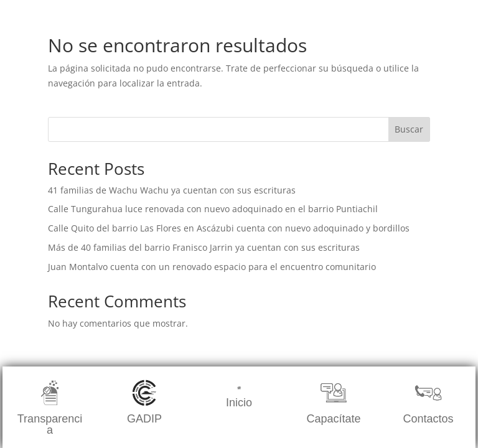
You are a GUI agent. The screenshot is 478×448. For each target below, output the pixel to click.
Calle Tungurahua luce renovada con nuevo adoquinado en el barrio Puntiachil (213, 209)
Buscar (409, 129)
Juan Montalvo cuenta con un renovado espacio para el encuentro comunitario (212, 267)
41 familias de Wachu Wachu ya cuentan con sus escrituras (172, 190)
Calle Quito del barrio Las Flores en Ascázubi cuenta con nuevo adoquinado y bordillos (229, 228)
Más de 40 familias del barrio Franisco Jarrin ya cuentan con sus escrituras (204, 247)
